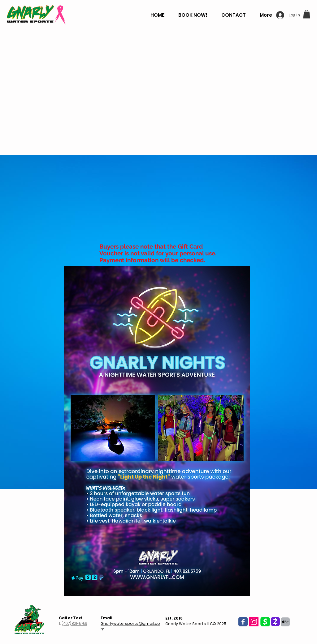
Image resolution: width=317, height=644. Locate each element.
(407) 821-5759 (75, 623)
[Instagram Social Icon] (254, 622)
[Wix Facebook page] (243, 622)
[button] (307, 14)
